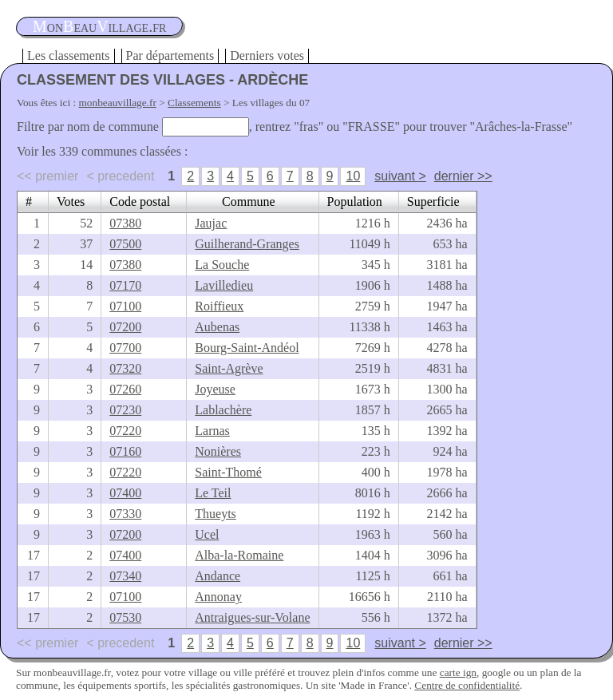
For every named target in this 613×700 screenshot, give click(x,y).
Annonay (218, 597)
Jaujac (211, 223)
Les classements (69, 55)
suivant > (400, 176)
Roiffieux (219, 306)
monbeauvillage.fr (118, 103)
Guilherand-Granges (247, 244)
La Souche (222, 265)
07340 (125, 576)
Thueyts (216, 514)
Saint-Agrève (229, 368)
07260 (125, 389)
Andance (218, 576)
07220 (125, 431)
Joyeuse (215, 389)
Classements (194, 103)
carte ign (458, 672)
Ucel (207, 534)
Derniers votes (267, 55)
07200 (125, 327)
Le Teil (213, 493)
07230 (125, 410)
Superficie (433, 202)
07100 (125, 306)
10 (353, 176)
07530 (125, 617)
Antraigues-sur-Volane (252, 617)
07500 (125, 244)
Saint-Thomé (228, 472)
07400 (125, 493)
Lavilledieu (224, 285)
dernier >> (463, 176)
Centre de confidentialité (467, 685)
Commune (249, 202)
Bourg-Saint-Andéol (247, 348)
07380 (125, 223)
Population (355, 202)
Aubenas (217, 327)
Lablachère (223, 410)
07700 (125, 348)
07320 (125, 368)
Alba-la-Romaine (239, 555)
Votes (71, 202)
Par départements (170, 55)
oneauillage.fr (99, 26)
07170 (125, 285)
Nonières (218, 451)
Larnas (212, 431)
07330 (125, 514)
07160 (125, 451)
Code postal (140, 202)
